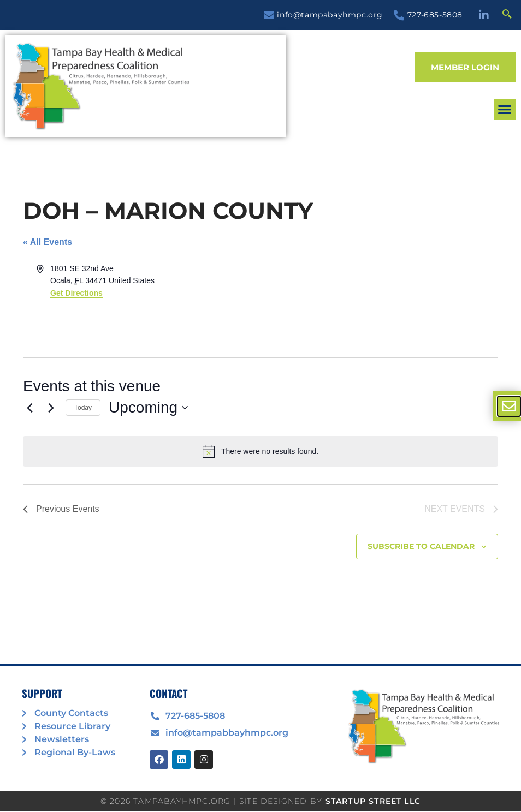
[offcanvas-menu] (509, 406)
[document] (260, 406)
